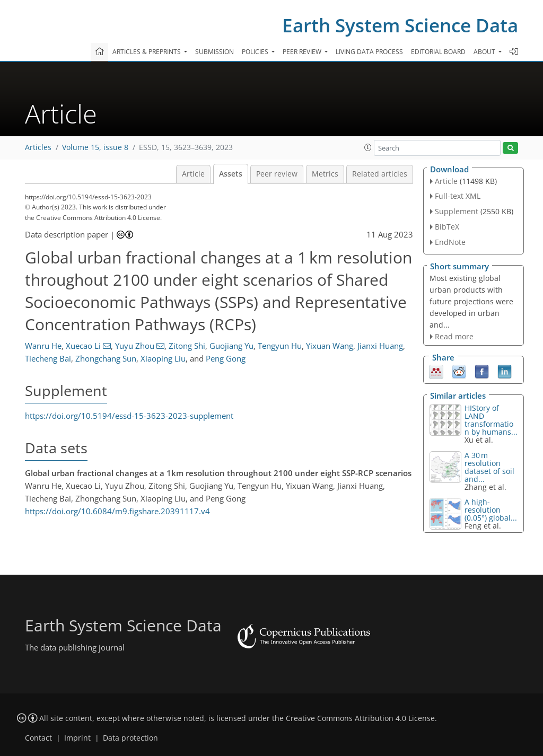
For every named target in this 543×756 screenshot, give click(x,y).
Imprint (77, 738)
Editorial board (438, 52)
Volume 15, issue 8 (95, 147)
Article (193, 174)
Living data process (369, 52)
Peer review (277, 174)
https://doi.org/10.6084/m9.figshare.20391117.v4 (117, 511)
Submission (214, 52)
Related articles (380, 174)
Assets (231, 174)
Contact (38, 738)
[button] (368, 147)
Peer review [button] (303, 52)
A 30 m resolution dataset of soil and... (489, 467)
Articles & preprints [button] (147, 52)
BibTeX (447, 227)
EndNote (450, 242)
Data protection (130, 738)
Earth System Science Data (400, 25)
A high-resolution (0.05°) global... (491, 510)
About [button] (485, 52)
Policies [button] (256, 52)
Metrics (325, 174)
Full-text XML (458, 196)
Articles (38, 147)
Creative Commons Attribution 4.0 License (360, 718)
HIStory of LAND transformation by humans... (491, 420)
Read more (454, 336)
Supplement (457, 211)
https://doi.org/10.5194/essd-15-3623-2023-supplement (129, 416)
